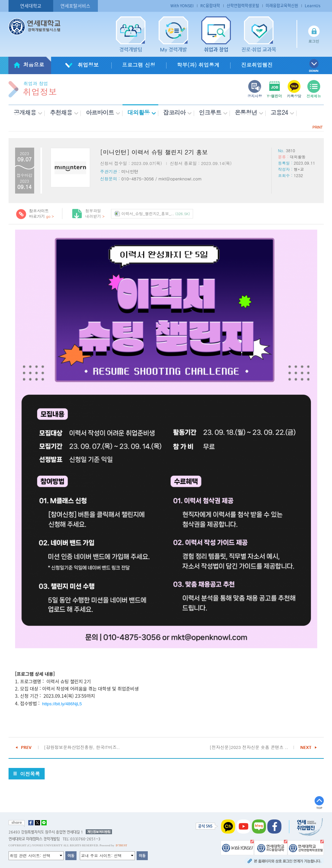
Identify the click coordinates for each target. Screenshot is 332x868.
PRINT (317, 127)
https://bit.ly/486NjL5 (62, 704)
